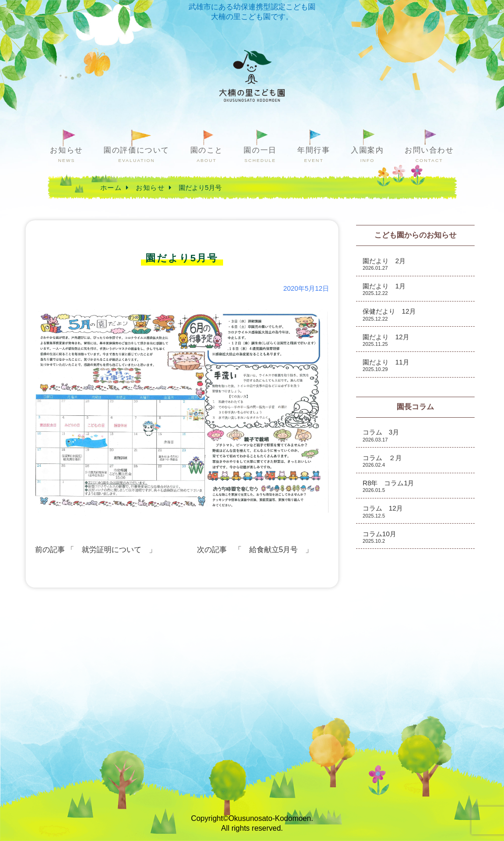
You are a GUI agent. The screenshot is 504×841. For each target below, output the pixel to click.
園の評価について (136, 155)
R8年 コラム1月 (388, 486)
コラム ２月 (382, 461)
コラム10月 (379, 537)
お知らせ (66, 155)
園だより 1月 (384, 289)
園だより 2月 (384, 264)
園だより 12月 (386, 340)
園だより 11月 (386, 365)
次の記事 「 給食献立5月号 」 (255, 550)
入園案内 (367, 155)
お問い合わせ (429, 155)
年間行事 (314, 155)
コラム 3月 (381, 435)
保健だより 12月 (389, 314)
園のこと (207, 155)
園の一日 (260, 155)
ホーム (111, 188)
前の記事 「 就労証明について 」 (96, 550)
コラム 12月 (383, 511)
